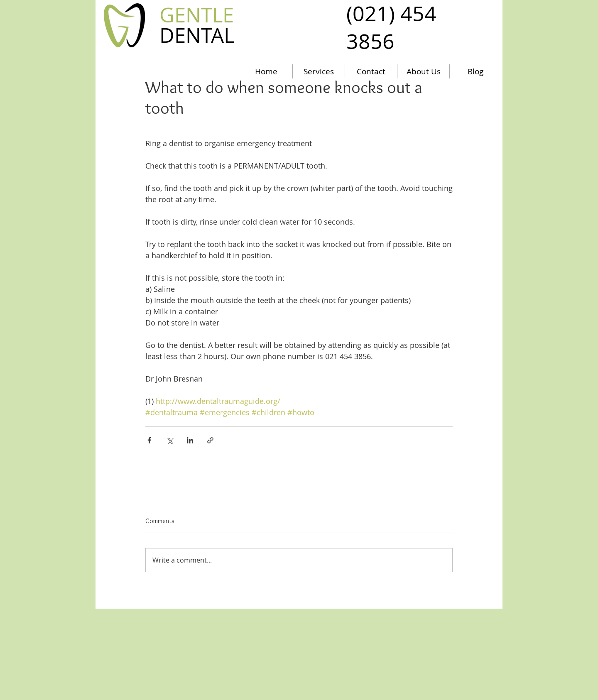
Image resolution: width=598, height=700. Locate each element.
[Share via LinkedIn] (190, 440)
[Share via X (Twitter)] (170, 440)
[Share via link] (210, 440)
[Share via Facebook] (149, 440)
